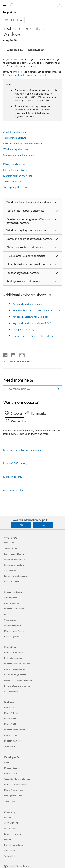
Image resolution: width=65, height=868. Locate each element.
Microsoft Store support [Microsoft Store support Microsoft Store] (14, 609)
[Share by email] (20, 354)
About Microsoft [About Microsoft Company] (11, 823)
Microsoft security (13, 477)
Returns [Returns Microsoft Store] (7, 614)
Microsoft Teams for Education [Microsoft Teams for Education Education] (17, 664)
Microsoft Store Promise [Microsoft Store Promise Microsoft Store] (14, 631)
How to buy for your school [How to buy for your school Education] (15, 675)
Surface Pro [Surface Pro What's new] (9, 543)
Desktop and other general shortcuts (23, 143)
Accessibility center (13, 490)
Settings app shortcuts (15, 187)
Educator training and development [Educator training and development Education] (19, 680)
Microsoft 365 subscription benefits (22, 450)
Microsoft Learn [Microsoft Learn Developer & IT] (11, 773)
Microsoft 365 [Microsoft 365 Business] (10, 724)
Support (8, 12)
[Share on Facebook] (6, 354)
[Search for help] (12, 5)
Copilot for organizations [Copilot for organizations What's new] (15, 559)
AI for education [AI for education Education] (11, 691)
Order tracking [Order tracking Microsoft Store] (10, 620)
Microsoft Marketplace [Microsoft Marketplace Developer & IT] (14, 790)
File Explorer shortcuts (15, 170)
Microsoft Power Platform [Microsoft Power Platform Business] (15, 730)
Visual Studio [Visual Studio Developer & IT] (10, 801)
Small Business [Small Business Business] (10, 746)
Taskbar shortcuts (13, 181)
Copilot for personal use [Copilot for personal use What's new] (14, 565)
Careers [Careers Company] (7, 817)
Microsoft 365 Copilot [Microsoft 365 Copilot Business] (13, 741)
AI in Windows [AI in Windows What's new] (10, 570)
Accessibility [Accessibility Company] (9, 851)
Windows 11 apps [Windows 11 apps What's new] (12, 582)
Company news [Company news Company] (10, 828)
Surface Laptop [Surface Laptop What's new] (10, 548)
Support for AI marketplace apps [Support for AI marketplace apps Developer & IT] (18, 779)
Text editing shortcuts (15, 138)
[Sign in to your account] (59, 5)
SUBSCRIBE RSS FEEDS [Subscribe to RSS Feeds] (20, 361)
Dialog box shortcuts (14, 164)
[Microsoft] (32, 3)
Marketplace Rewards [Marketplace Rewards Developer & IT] (13, 796)
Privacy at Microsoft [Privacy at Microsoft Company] (12, 834)
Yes (21, 525)
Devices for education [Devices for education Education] (13, 658)
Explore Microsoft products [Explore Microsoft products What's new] (15, 576)
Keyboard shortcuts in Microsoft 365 (32, 323)
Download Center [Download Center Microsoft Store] (12, 603)
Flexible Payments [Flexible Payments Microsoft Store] (12, 636)
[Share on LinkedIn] (12, 354)
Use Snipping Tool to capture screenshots (25, 75)
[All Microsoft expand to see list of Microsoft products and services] (4, 5)
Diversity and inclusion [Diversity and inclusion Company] (14, 845)
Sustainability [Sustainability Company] (10, 856)
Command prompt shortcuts (18, 155)
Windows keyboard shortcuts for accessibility (36, 310)
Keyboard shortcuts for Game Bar (30, 317)
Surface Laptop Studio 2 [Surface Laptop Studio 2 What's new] (14, 554)
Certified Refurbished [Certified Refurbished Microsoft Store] (13, 625)
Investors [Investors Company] (8, 839)
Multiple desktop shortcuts (18, 176)
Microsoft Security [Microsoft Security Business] (12, 713)
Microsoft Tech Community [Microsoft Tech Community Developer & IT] (15, 785)
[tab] (15, 50)
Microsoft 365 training (15, 463)
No (43, 525)
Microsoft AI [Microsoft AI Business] (9, 707)
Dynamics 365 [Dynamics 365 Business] (10, 718)
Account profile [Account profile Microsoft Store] (10, 598)
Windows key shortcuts (16, 149)
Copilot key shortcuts (15, 132)
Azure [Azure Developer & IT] (7, 762)
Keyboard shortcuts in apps (27, 304)
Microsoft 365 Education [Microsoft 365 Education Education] (14, 669)
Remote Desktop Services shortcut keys (33, 336)
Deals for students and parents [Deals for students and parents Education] (17, 686)
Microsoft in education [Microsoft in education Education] (14, 652)
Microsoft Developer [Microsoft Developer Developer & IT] (13, 768)
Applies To (11, 40)
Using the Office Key (23, 329)
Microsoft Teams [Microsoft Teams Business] (11, 735)
